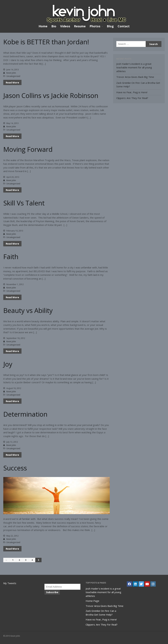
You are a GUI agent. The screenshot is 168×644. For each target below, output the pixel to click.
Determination (25, 414)
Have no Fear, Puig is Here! (132, 92)
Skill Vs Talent (24, 203)
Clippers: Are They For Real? (132, 98)
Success (15, 468)
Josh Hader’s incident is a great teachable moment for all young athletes (134, 67)
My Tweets (10, 583)
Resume (80, 26)
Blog (110, 26)
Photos (95, 26)
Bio (54, 26)
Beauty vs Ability (28, 310)
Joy (8, 364)
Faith (11, 257)
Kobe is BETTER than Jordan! (46, 42)
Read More (12, 82)
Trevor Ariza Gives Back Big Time (135, 77)
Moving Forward (28, 149)
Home (43, 26)
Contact (124, 26)
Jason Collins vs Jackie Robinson (51, 95)
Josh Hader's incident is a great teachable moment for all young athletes (103, 592)
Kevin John (11, 73)
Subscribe (52, 592)
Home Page (92, 601)
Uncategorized (13, 76)
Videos (65, 26)
